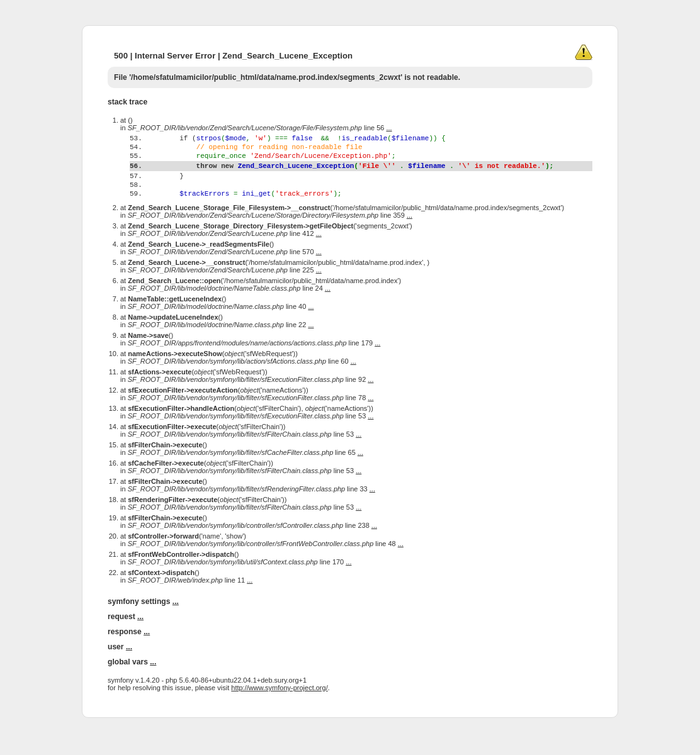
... (389, 128)
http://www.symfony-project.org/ (279, 712)
